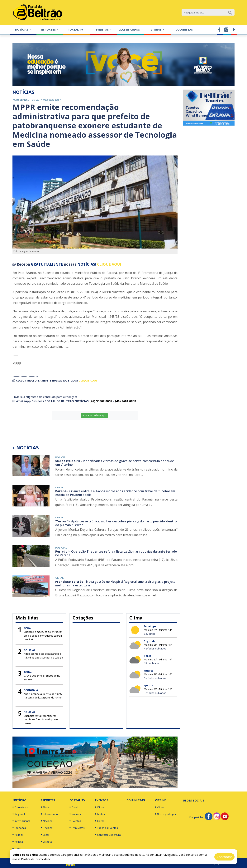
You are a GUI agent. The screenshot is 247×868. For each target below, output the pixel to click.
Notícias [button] (22, 30)
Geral (17, 849)
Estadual (47, 842)
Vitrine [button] (156, 30)
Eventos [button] (102, 30)
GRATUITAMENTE (47, 264)
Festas (100, 814)
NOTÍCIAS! (87, 264)
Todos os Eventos (106, 828)
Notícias (19, 800)
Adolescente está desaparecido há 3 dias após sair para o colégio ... (43, 657)
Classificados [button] (130, 30)
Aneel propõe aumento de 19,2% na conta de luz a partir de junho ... (43, 698)
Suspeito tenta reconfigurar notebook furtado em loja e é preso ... (41, 720)
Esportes (48, 800)
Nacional (47, 821)
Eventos (75, 821)
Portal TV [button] (76, 30)
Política (18, 842)
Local (45, 835)
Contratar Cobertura (108, 835)
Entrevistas (20, 807)
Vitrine (100, 807)
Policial (18, 835)
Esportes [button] (49, 30)
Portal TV (77, 800)
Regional (19, 814)
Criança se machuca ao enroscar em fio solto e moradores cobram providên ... (43, 636)
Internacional (21, 821)
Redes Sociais (194, 800)
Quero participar (166, 814)
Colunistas (184, 30)
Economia (19, 828)
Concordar (224, 857)
